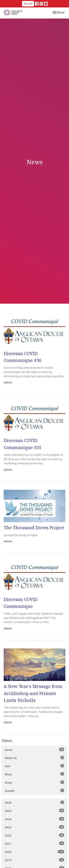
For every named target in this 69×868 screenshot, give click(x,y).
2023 (34, 827)
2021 (34, 843)
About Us (34, 758)
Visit (34, 766)
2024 (34, 819)
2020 (34, 852)
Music (34, 774)
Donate (34, 791)
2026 (34, 802)
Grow (34, 782)
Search (28, 4)
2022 (34, 835)
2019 (34, 860)
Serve (34, 750)
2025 (34, 811)
